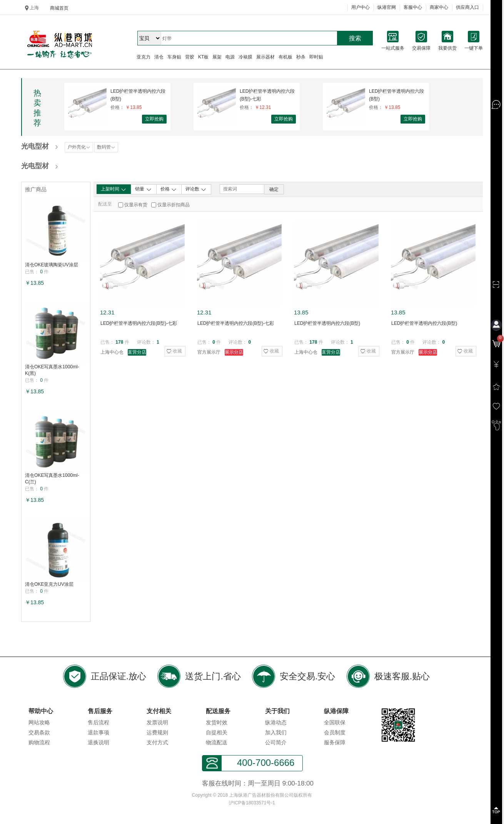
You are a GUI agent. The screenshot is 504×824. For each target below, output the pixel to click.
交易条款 (39, 732)
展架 (217, 57)
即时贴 (316, 57)
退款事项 (98, 732)
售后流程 (98, 722)
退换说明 (98, 742)
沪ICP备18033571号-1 (252, 803)
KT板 (203, 57)
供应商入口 (467, 7)
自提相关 (217, 732)
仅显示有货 (136, 205)
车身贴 (174, 57)
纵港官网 (387, 7)
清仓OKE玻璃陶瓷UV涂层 (52, 265)
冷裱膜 (245, 57)
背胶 (190, 57)
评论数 (196, 189)
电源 (230, 57)
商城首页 (59, 8)
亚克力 (144, 57)
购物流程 (39, 742)
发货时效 (217, 722)
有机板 (285, 57)
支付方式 (157, 742)
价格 (169, 189)
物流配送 (217, 742)
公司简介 (276, 742)
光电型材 (35, 146)
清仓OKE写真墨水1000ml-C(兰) (52, 479)
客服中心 (413, 7)
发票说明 (157, 722)
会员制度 (335, 732)
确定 (274, 189)
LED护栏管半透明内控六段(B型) (138, 95)
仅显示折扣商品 (174, 205)
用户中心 (360, 7)
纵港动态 (276, 722)
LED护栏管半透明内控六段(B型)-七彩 (267, 95)
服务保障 (335, 742)
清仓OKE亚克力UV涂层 (49, 584)
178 (119, 342)
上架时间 (114, 189)
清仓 (159, 57)
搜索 (355, 38)
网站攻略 (39, 722)
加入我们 (276, 732)
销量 (143, 189)
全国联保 (335, 722)
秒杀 (301, 57)
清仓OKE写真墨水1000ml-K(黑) (52, 370)
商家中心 (439, 7)
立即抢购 (154, 119)
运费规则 (157, 732)
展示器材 (265, 57)
